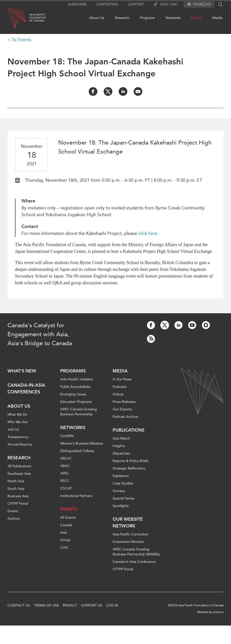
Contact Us (19, 605)
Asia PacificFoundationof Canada (38, 18)
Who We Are (17, 422)
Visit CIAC (166, 4)
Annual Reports (20, 444)
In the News (122, 379)
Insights (119, 446)
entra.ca (218, 612)
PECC (65, 481)
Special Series (123, 498)
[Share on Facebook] (93, 91)
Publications (128, 430)
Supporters (107, 4)
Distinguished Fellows (77, 451)
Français (202, 4)
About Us (97, 18)
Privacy (70, 605)
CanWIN (67, 436)
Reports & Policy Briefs (130, 461)
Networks (173, 18)
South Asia (16, 489)
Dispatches (121, 453)
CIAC (64, 548)
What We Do (17, 414)
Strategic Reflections (129, 468)
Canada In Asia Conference (134, 562)
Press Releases (124, 402)
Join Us (13, 429)
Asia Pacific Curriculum (130, 534)
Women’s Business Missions (82, 443)
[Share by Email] (138, 91)
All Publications (19, 466)
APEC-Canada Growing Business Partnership (79, 412)
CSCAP (66, 488)
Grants (13, 511)
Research (122, 18)
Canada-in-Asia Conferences (26, 389)
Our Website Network (128, 523)
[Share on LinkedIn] (123, 91)
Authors (14, 519)
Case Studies (123, 483)
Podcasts (120, 387)
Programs (147, 18)
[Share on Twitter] (108, 91)
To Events (21, 40)
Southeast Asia (19, 474)
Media (217, 18)
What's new (22, 371)
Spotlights (121, 506)
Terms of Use (46, 605)
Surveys (119, 491)
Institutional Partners (76, 496)
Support (136, 4)
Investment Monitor (128, 542)
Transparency (18, 437)
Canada (66, 525)
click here (148, 233)
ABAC (65, 466)
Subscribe (77, 4)
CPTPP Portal (18, 504)
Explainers (121, 476)
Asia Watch (121, 438)
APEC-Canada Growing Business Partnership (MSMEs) (136, 552)
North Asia (16, 481)
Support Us (92, 605)
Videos (118, 394)
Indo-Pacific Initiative (77, 379)
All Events (68, 518)
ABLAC (66, 458)
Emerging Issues (73, 394)
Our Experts (122, 409)
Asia (63, 533)
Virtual (65, 540)
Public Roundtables (75, 387)
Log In (112, 605)
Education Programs (76, 402)
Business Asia (18, 496)
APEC (65, 473)
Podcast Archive (125, 417)
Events (196, 18)
